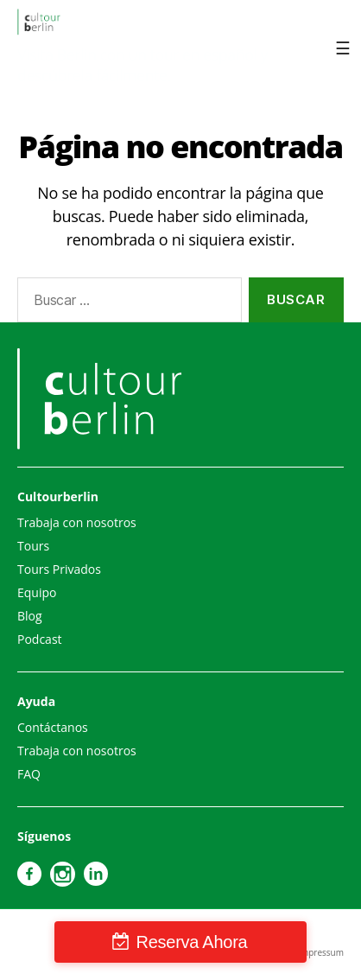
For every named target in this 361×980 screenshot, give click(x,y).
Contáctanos (53, 727)
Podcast (40, 639)
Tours (33, 546)
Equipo (37, 592)
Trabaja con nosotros (77, 522)
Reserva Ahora (192, 942)
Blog (30, 616)
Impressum (321, 952)
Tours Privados (59, 569)
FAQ (29, 774)
